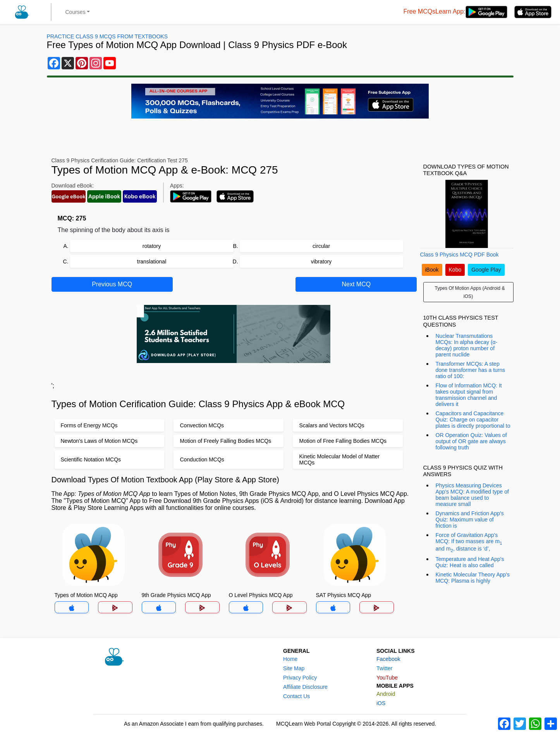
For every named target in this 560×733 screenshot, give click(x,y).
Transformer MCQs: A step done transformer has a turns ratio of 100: (471, 370)
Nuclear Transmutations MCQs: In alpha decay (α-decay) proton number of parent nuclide (467, 345)
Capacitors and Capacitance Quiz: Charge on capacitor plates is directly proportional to (473, 420)
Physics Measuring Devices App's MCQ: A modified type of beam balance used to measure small (472, 495)
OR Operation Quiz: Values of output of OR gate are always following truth (471, 441)
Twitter (384, 668)
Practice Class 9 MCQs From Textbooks (107, 36)
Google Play (486, 270)
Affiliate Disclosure (305, 687)
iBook (432, 270)
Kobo (455, 270)
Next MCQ (356, 284)
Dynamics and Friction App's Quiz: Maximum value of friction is (470, 520)
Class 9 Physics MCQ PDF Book (460, 255)
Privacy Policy (300, 678)
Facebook (388, 659)
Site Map (294, 668)
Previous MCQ (112, 284)
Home (290, 659)
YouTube (387, 678)
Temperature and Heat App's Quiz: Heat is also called (470, 562)
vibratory (321, 262)
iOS (381, 703)
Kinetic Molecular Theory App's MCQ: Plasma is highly (473, 578)
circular (321, 246)
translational (152, 262)
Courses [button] (76, 12)
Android (386, 694)
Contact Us (296, 696)
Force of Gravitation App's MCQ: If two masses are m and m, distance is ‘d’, (469, 542)
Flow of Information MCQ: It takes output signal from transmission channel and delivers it (469, 395)
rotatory (152, 246)
